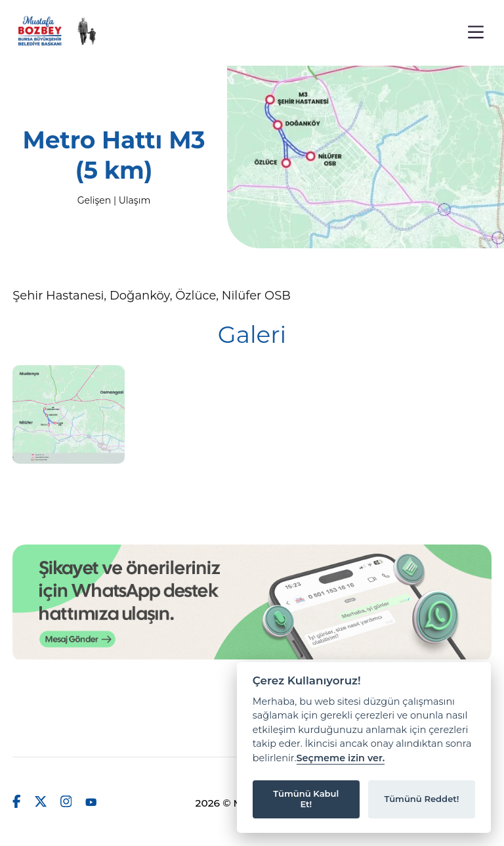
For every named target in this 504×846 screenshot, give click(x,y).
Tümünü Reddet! (421, 799)
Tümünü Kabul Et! (306, 799)
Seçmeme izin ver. (341, 758)
